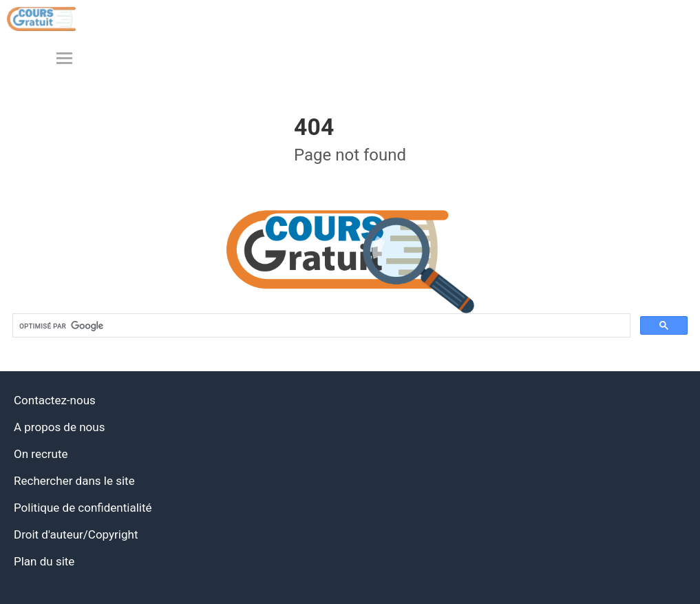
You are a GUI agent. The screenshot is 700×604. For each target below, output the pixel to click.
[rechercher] (320, 326)
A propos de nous (59, 427)
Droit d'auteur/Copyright (76, 534)
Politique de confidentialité (83, 508)
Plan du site (44, 561)
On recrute (41, 454)
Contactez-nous (55, 400)
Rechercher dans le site (74, 481)
